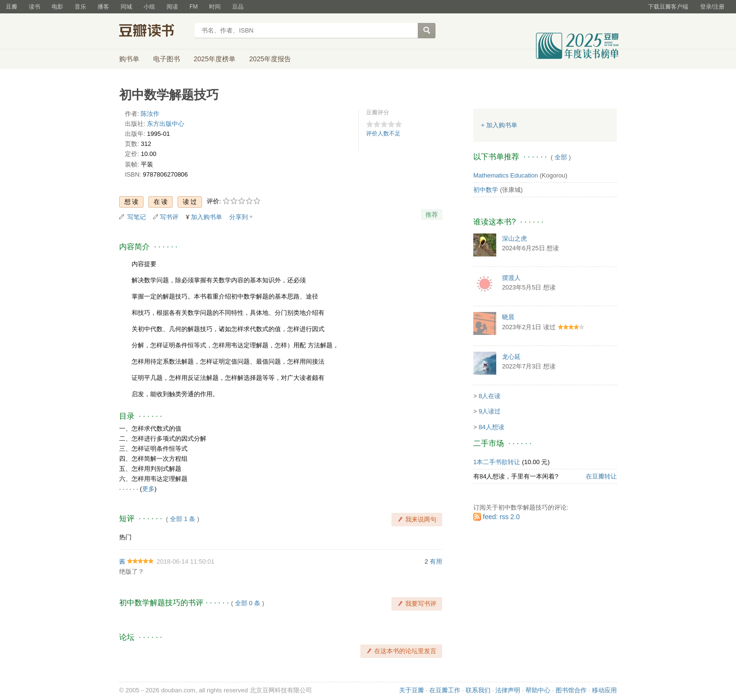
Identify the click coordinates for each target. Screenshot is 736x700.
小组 (149, 7)
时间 (215, 7)
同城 (126, 7)
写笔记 (137, 217)
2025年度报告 (270, 59)
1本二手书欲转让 (497, 462)
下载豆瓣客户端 (668, 7)
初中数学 (486, 190)
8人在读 (490, 396)
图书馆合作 (571, 690)
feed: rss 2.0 (501, 517)
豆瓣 (11, 7)
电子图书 (167, 59)
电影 (57, 7)
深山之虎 (514, 239)
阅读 (172, 7)
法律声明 (508, 690)
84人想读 (491, 427)
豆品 (238, 7)
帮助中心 (538, 690)
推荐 (432, 215)
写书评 (169, 217)
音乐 (80, 7)
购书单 (129, 59)
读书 (34, 7)
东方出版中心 (166, 124)
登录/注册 (712, 7)
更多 (148, 489)
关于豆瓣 (412, 690)
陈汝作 (150, 114)
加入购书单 (206, 217)
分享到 (239, 217)
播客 (103, 7)
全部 (561, 157)
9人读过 (490, 411)
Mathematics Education (506, 175)
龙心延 (511, 357)
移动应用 (604, 690)
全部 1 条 (183, 519)
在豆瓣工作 (445, 690)
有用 (436, 561)
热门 (125, 537)
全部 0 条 (248, 603)
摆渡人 (511, 278)
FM (194, 7)
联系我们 (478, 690)
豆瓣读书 (154, 32)
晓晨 (508, 317)
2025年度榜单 (215, 59)
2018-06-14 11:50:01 (185, 561)
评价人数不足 (383, 133)
